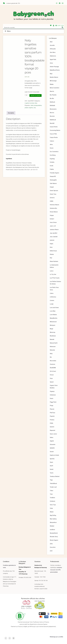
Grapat (52, 187)
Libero (52, 293)
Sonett (52, 452)
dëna (51, 145)
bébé (32, 105)
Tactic (52, 473)
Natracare (53, 347)
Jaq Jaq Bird (54, 233)
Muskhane (53, 336)
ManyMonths (54, 318)
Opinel (52, 382)
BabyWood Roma (55, 70)
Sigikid (52, 441)
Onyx (51, 378)
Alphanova (53, 56)
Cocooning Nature (55, 130)
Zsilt (51, 551)
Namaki (52, 339)
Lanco (52, 271)
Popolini (52, 416)
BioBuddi (52, 106)
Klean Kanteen (54, 261)
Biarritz (52, 91)
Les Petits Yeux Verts (54, 289)
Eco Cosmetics (54, 152)
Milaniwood (53, 322)
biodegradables (38, 105)
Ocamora (52, 364)
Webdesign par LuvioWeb (56, 637)
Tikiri (51, 494)
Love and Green (54, 308)
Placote (52, 409)
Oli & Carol (53, 371)
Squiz (51, 462)
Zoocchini (53, 547)
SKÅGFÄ (52, 448)
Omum (52, 375)
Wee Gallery (53, 519)
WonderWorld (54, 533)
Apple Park (53, 60)
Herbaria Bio (53, 208)
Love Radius (53, 315)
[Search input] (32, 27)
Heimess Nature (54, 205)
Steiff (51, 466)
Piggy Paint (53, 402)
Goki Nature (53, 183)
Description (11, 113)
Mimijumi (53, 325)
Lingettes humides (29, 103)
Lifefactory (53, 297)
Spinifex (52, 459)
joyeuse (52, 240)
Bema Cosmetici (55, 88)
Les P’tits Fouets (55, 278)
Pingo (52, 406)
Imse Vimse (53, 222)
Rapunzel (53, 430)
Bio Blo (52, 99)
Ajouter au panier (36, 95)
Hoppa (52, 215)
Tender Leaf (53, 487)
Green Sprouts (54, 191)
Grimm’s (52, 198)
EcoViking (53, 155)
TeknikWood (53, 484)
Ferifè (52, 166)
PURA (51, 423)
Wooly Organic (54, 540)
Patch (52, 399)
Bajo (51, 74)
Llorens (52, 300)
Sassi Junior (53, 434)
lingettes (31, 108)
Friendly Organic (55, 173)
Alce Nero (53, 52)
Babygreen (33, 16)
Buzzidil (52, 123)
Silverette (53, 445)
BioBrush (52, 102)
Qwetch (52, 427)
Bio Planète (53, 95)
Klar (51, 258)
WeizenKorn (53, 522)
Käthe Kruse (53, 251)
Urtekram (53, 501)
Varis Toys (53, 505)
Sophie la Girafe (54, 455)
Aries (51, 63)
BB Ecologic (53, 81)
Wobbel (52, 526)
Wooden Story (54, 537)
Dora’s (52, 148)
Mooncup (53, 332)
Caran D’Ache (54, 127)
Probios (52, 420)
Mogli (51, 329)
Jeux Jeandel (54, 237)
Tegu (51, 480)
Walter (52, 512)
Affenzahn (53, 49)
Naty (36, 103)
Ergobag (52, 159)
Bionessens (53, 109)
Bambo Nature (54, 77)
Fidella (52, 169)
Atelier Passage (54, 67)
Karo (51, 247)
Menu (8, 31)
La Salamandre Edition (54, 266)
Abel (51, 42)
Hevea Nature (54, 212)
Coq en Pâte (53, 134)
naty (35, 108)
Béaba (52, 84)
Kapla (51, 244)
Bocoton (52, 116)
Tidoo (52, 491)
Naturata (52, 350)
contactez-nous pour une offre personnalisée (56, 570)
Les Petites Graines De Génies (55, 283)
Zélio (51, 544)
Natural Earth (54, 343)
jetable (26, 108)
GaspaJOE (53, 176)
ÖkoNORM (53, 368)
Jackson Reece (54, 230)
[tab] (11, 113)
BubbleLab (53, 120)
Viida (51, 508)
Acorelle (52, 45)
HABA (52, 201)
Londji (52, 304)
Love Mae (53, 311)
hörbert (52, 219)
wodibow (52, 530)
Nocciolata (53, 361)
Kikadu (52, 254)
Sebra (52, 438)
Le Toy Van (53, 274)
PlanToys (52, 413)
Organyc (52, 391)
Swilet (52, 469)
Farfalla (52, 162)
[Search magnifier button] (62, 27)
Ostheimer (53, 395)
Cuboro (52, 141)
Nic (51, 357)
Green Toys (53, 194)
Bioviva (52, 113)
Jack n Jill (53, 226)
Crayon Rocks (54, 137)
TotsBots (52, 498)
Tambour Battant (55, 476)
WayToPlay (53, 515)
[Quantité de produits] (27, 95)
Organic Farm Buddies (54, 387)
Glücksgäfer (53, 180)
